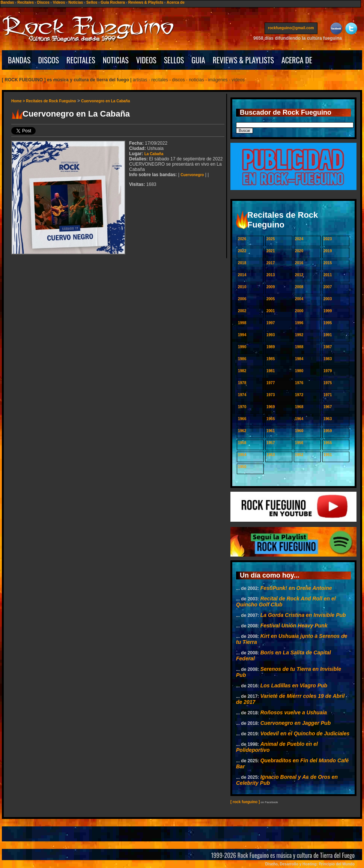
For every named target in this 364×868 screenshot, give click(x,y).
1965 (271, 419)
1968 (299, 407)
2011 (328, 275)
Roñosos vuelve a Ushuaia (294, 712)
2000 (299, 311)
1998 (242, 323)
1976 (299, 383)
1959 (328, 431)
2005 (271, 299)
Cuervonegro (192, 175)
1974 (242, 395)
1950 (242, 467)
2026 (242, 239)
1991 (328, 335)
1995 (328, 323)
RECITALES (81, 60)
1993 (271, 335)
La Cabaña (154, 154)
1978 (242, 383)
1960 (299, 431)
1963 (328, 419)
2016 (299, 263)
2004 (299, 299)
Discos (43, 2)
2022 (242, 251)
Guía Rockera (113, 2)
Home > (19, 101)
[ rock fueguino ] (245, 802)
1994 (242, 335)
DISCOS (49, 60)
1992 (299, 335)
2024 (299, 239)
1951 (328, 455)
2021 (271, 251)
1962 (242, 431)
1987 (328, 347)
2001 (271, 311)
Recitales (26, 2)
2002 (242, 311)
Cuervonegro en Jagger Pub (296, 723)
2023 (328, 239)
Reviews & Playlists (146, 2)
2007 (328, 287)
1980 (299, 371)
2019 (328, 251)
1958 (242, 443)
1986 (242, 359)
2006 (242, 299)
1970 (242, 407)
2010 (242, 287)
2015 (328, 263)
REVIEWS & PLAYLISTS (243, 60)
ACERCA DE (297, 60)
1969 (271, 407)
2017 (271, 263)
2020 (299, 251)
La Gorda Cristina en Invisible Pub (303, 615)
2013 (271, 275)
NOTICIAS (116, 60)
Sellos (92, 2)
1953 (271, 455)
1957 (271, 443)
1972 (299, 395)
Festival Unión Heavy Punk (294, 626)
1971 (328, 395)
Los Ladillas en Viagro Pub (294, 685)
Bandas (7, 2)
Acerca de (176, 2)
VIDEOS (146, 60)
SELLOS (174, 60)
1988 (299, 347)
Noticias (76, 2)
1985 (271, 359)
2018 (242, 263)
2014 (242, 275)
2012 (299, 275)
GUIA (198, 60)
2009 (271, 287)
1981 (271, 371)
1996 (299, 323)
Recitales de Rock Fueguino (51, 101)
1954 (242, 455)
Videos (59, 2)
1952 (299, 455)
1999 (328, 311)
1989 (271, 347)
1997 (271, 323)
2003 (328, 299)
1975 (328, 383)
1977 (271, 383)
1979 (328, 371)
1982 (242, 371)
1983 (328, 359)
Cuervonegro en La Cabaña (105, 101)
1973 (271, 395)
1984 (299, 359)
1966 (242, 419)
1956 (299, 443)
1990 (242, 347)
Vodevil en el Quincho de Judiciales (305, 733)
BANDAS (19, 60)
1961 (271, 431)
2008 (299, 287)
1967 (328, 407)
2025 (271, 239)
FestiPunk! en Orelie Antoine (296, 588)
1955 (328, 443)
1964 (299, 419)
